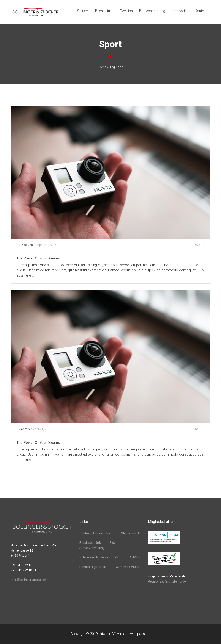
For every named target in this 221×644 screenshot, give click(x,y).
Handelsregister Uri (93, 567)
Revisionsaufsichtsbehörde (167, 581)
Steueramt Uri (131, 533)
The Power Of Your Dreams (38, 258)
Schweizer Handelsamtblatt (99, 557)
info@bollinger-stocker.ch (29, 580)
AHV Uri (135, 557)
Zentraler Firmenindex (95, 533)
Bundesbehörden (91, 543)
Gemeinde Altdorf (128, 567)
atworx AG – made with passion (125, 634)
